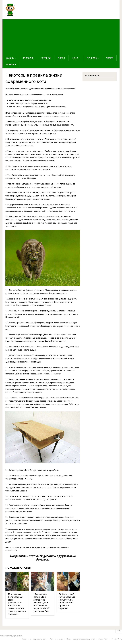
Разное (10, 64)
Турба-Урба (4, 636)
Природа (92, 58)
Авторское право (57, 639)
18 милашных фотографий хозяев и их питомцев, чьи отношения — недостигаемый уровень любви (41, 603)
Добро (61, 58)
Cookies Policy (117, 639)
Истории (46, 58)
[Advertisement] (61, 37)
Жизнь (10, 58)
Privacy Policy (103, 639)
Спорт (109, 58)
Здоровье (28, 58)
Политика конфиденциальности (34, 639)
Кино (75, 58)
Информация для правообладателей (81, 639)
